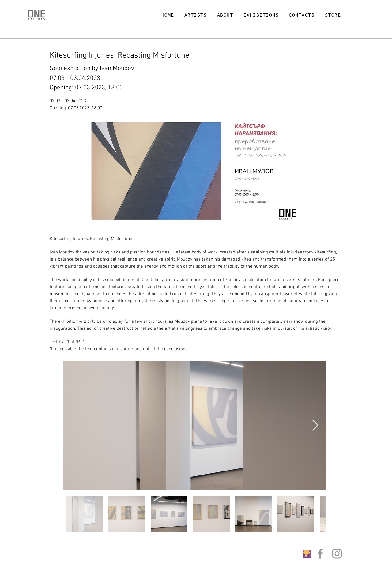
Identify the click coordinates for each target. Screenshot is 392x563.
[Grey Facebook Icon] (320, 554)
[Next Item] (315, 426)
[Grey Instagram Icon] (337, 554)
